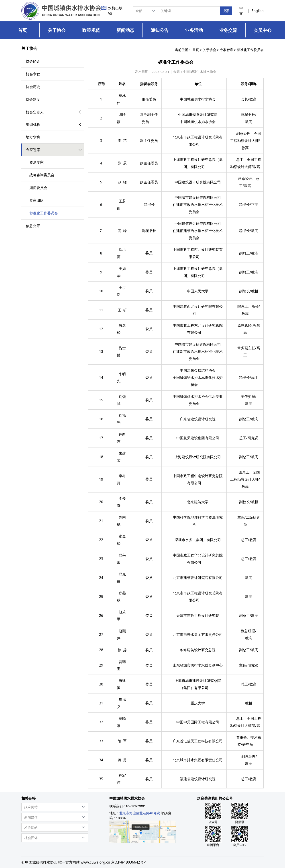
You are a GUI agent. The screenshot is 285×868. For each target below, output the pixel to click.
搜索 (226, 11)
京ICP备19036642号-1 (129, 862)
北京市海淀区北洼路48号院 (140, 813)
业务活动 (194, 30)
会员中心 (263, 30)
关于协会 (57, 30)
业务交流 (228, 30)
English (258, 11)
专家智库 (226, 50)
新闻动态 (125, 30)
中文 (241, 11)
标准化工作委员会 (250, 50)
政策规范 (91, 30)
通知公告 (160, 30)
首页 (22, 30)
